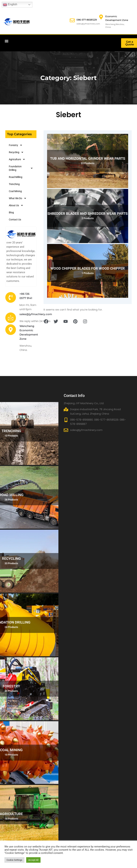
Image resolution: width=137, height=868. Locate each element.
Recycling (16, 152)
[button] (6, 41)
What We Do (18, 198)
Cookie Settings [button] (14, 860)
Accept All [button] (33, 860)
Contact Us (15, 220)
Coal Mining (15, 191)
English (10, 5)
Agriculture (17, 159)
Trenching (14, 184)
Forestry (16, 145)
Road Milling (16, 177)
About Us (16, 205)
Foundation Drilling (21, 168)
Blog (11, 212)
